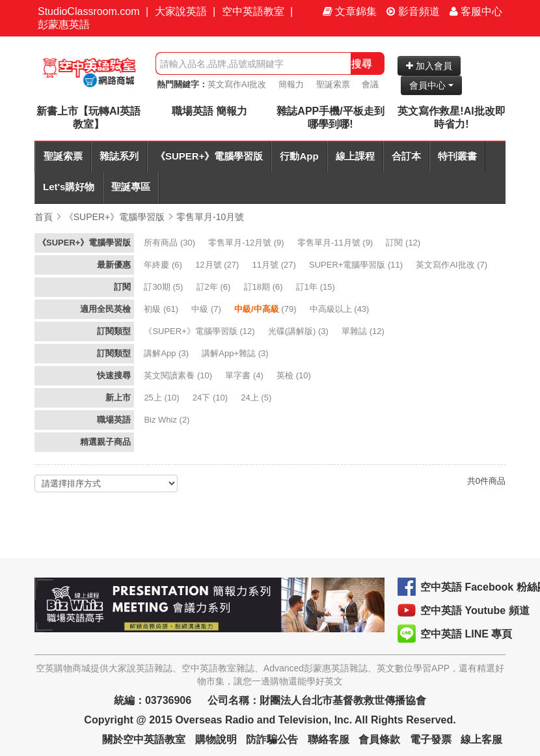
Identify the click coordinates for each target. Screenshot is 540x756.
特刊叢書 (457, 156)
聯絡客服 (329, 739)
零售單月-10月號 (210, 217)
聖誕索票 (333, 84)
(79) (266, 309)
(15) (317, 287)
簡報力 (291, 84)
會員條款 (379, 739)
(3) (300, 331)
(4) (245, 375)
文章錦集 (350, 11)
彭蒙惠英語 (64, 24)
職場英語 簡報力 (209, 111)
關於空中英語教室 (144, 739)
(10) (179, 375)
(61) (162, 309)
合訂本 (406, 156)
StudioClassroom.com (89, 11)
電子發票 (431, 739)
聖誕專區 (131, 187)
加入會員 (429, 66)
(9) (247, 243)
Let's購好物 (69, 187)
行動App (299, 156)
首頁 (44, 217)
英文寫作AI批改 (237, 84)
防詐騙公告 (272, 739)
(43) (341, 309)
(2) (168, 420)
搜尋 (362, 63)
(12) (404, 243)
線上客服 (481, 739)
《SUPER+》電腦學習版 (209, 156)
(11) (357, 265)
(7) (452, 265)
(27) (218, 265)
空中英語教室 (253, 11)
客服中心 (476, 11)
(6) (164, 265)
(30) (170, 243)
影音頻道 (413, 11)
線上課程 (355, 156)
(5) (165, 287)
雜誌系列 (119, 156)
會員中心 (431, 85)
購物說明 (216, 739)
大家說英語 (181, 11)
